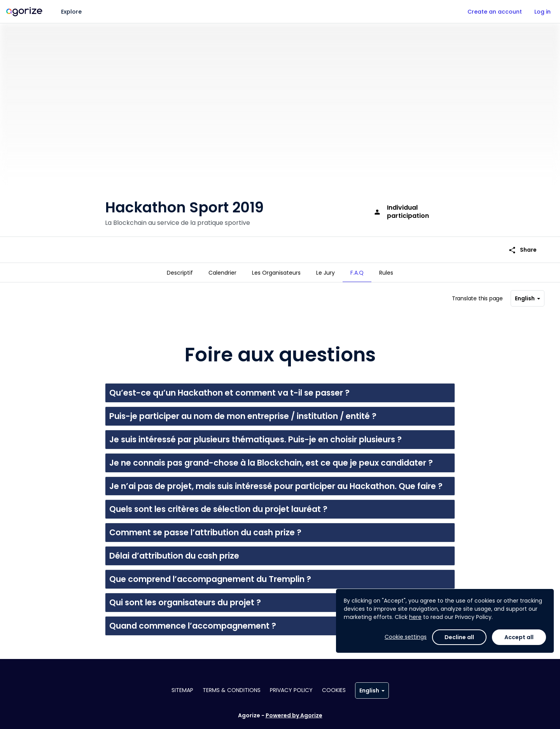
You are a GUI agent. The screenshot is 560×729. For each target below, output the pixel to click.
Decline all (459, 637)
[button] (280, 390)
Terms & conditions (232, 690)
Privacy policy (291, 690)
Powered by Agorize (294, 715)
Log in (542, 12)
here (415, 617)
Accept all (519, 637)
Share (522, 237)
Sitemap (182, 690)
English (528, 295)
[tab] (180, 273)
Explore (71, 12)
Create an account (495, 12)
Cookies (334, 690)
